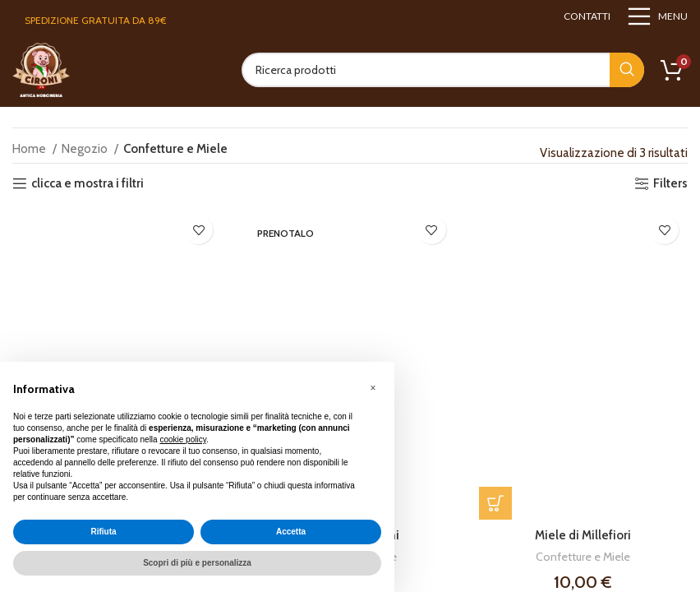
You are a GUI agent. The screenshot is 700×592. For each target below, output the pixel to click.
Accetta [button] (291, 532)
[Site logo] (41, 69)
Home (30, 149)
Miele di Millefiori (583, 536)
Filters (670, 183)
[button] (495, 504)
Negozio (86, 149)
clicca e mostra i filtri (87, 183)
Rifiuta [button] (103, 532)
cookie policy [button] (183, 439)
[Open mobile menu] (657, 16)
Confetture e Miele (583, 557)
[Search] (443, 70)
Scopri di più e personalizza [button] (197, 563)
